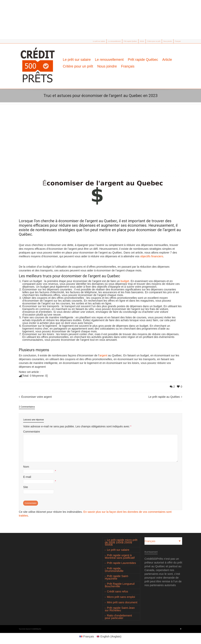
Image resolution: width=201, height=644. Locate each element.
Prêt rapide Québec (130, 41)
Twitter (21, 41)
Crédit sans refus (117, 591)
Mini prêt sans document (122, 602)
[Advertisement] (100, 20)
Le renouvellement (114, 41)
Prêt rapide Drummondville (114, 570)
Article (142, 41)
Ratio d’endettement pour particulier (118, 617)
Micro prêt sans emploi (121, 597)
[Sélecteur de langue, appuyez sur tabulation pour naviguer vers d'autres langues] (163, 541)
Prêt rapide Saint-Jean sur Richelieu (120, 609)
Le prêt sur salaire (99, 41)
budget (125, 281)
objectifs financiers (152, 256)
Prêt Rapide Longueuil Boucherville (120, 585)
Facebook (25, 41)
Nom (26, 467)
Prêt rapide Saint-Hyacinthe (117, 577)
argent (103, 355)
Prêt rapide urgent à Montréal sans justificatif (120, 557)
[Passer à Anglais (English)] (109, 636)
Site (26, 487)
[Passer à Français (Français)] (87, 636)
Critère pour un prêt (154, 41)
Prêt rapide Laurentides (121, 563)
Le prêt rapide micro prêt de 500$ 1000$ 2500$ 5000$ (121, 542)
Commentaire (32, 432)
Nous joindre (168, 41)
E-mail (27, 477)
